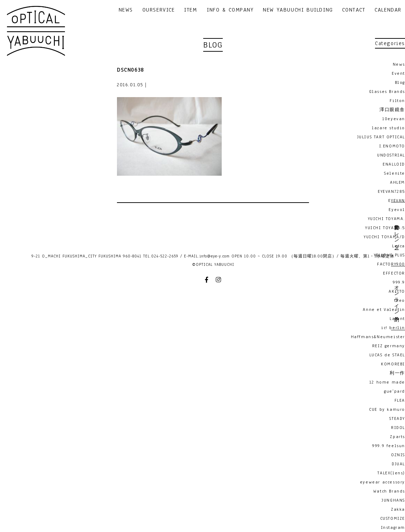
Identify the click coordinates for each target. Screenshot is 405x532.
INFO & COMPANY (230, 10)
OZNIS (398, 455)
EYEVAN (397, 201)
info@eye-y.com (215, 256)
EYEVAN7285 (391, 191)
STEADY (397, 418)
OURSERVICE (159, 10)
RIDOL (398, 428)
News (399, 64)
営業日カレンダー (396, 234)
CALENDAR (388, 10)
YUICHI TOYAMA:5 (385, 228)
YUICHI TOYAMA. (386, 219)
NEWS (126, 10)
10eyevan (394, 119)
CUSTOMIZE (393, 518)
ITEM (190, 10)
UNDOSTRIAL (391, 155)
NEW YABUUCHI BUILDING (298, 10)
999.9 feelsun (389, 446)
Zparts (397, 437)
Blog (400, 82)
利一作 (397, 373)
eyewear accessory (382, 482)
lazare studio (388, 128)
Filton (397, 101)
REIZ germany (389, 346)
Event (398, 73)
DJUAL (398, 464)
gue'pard (395, 391)
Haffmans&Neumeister (378, 337)
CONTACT (354, 10)
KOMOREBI (393, 364)
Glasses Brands (387, 92)
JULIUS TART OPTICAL (381, 137)
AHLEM (397, 182)
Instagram (393, 527)
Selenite (395, 173)
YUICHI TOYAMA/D (384, 237)
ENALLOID (394, 164)
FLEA (400, 400)
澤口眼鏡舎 (392, 110)
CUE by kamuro (387, 409)
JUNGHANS (393, 500)
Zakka (398, 509)
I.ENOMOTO (392, 146)
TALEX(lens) (391, 473)
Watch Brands (389, 491)
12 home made (387, 382)
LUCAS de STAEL (387, 355)
